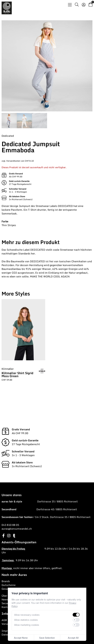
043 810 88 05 (10, 525)
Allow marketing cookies (27, 625)
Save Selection (47, 638)
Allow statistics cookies (26, 620)
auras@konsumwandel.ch (17, 529)
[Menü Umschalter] (70, 5)
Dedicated (8, 136)
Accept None (21, 638)
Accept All (73, 638)
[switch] (76, 615)
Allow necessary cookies (27, 615)
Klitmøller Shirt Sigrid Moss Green (17, 374)
